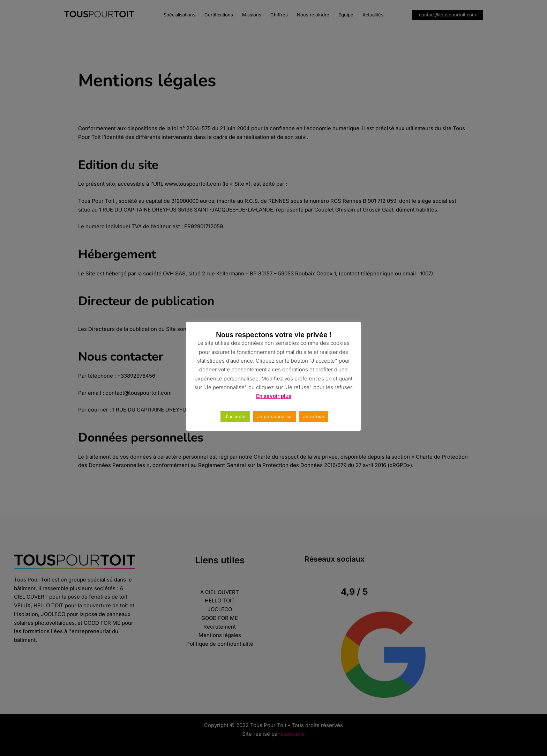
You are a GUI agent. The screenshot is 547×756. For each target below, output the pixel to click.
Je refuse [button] (314, 416)
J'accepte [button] (235, 416)
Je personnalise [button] (274, 416)
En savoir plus (274, 396)
